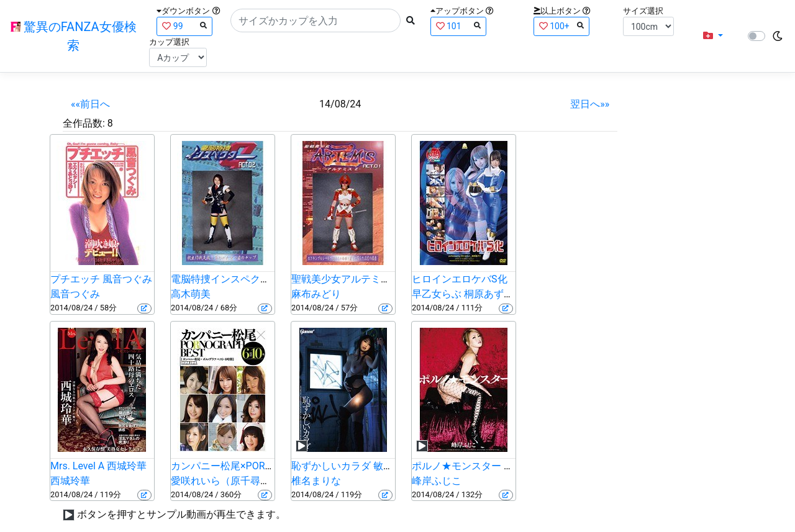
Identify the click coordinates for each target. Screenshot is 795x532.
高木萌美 (191, 294)
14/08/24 (340, 104)
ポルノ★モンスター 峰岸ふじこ (483, 466)
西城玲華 (70, 481)
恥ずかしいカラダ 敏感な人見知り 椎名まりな (393, 466)
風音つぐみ (75, 294)
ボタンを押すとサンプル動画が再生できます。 (181, 514)
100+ (561, 26)
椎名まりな (316, 481)
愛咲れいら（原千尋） (220, 481)
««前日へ (90, 104)
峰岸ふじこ (437, 481)
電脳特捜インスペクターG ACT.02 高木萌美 (267, 279)
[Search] (316, 20)
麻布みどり (316, 294)
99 (184, 26)
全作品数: (84, 123)
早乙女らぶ (437, 294)
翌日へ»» (590, 104)
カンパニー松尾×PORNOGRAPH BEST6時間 (267, 466)
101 (458, 26)
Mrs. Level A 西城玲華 (98, 466)
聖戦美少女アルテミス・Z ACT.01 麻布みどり (392, 279)
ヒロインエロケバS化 (460, 279)
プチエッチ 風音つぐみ (101, 279)
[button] (713, 36)
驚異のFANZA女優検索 (74, 36)
